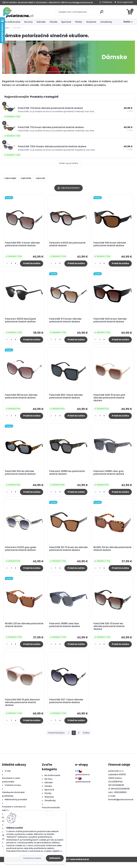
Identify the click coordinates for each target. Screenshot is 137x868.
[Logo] (19, 12)
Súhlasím (55, 858)
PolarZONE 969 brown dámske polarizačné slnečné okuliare (22, 399)
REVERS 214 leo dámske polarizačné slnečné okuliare (109, 553)
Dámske (41, 22)
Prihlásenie (107, 2)
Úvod (6, 28)
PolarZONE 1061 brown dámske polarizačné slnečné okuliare (110, 245)
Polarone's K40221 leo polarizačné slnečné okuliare (68, 245)
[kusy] (12, 264)
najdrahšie (26, 178)
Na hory (28, 22)
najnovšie (40, 178)
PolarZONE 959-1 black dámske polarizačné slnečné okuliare (66, 399)
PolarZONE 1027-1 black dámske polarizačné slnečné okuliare (67, 707)
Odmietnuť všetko (32, 858)
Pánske (53, 22)
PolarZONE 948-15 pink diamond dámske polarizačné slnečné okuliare (23, 708)
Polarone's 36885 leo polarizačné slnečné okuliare (67, 476)
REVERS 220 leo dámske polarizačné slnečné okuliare (21, 630)
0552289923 (120, 798)
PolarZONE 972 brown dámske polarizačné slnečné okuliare (66, 322)
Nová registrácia (125, 2)
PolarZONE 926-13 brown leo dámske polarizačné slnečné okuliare (109, 631)
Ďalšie (127, 22)
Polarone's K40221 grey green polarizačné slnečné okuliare (21, 553)
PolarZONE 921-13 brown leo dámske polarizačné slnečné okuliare (65, 554)
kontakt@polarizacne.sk (121, 805)
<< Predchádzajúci (56, 739)
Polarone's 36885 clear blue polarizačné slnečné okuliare (65, 630)
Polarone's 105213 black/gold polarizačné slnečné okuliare (21, 322)
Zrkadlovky (106, 22)
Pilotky (79, 22)
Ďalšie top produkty (69, 163)
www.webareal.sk (80, 865)
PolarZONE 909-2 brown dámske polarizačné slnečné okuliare (23, 245)
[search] (102, 13)
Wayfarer (91, 22)
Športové (66, 22)
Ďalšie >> (86, 739)
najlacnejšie (10, 178)
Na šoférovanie (12, 22)
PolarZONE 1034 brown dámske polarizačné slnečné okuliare (110, 322)
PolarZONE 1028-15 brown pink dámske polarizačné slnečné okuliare (110, 400)
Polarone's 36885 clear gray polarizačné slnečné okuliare (109, 476)
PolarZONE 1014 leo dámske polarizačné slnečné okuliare (21, 476)
